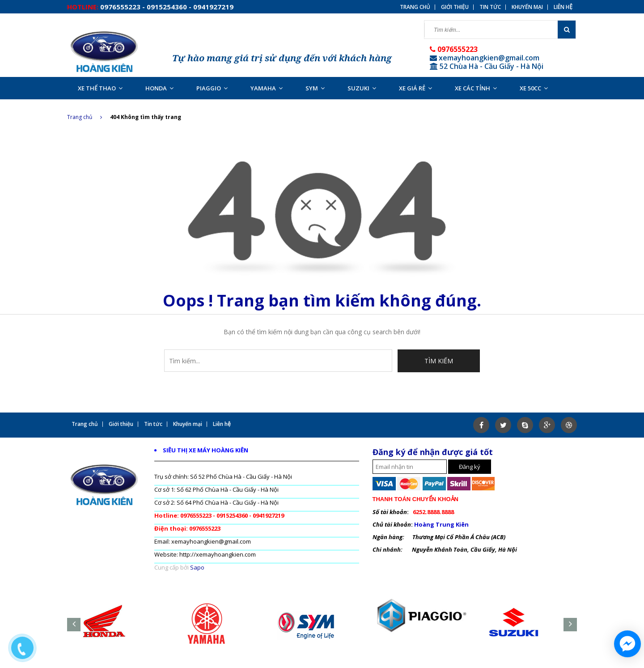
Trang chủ (415, 7)
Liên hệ (563, 7)
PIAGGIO (212, 88)
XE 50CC (534, 88)
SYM (315, 88)
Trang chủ (85, 117)
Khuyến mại (527, 7)
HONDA (159, 88)
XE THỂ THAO (100, 88)
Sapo (197, 567)
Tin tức (490, 7)
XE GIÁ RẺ (415, 88)
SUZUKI (362, 88)
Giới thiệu (455, 7)
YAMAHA (267, 88)
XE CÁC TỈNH (476, 88)
